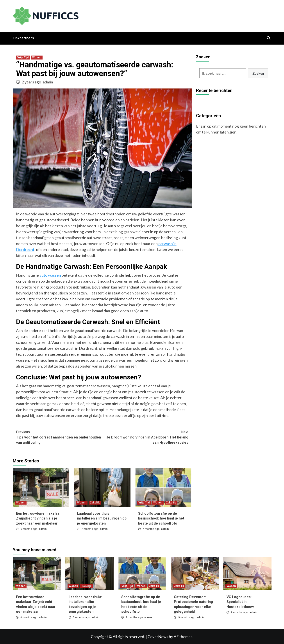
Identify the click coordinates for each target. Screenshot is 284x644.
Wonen (37, 58)
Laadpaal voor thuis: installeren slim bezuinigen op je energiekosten (102, 518)
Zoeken (203, 57)
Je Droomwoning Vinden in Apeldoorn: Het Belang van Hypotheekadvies (145, 437)
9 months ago (187, 617)
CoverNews (158, 637)
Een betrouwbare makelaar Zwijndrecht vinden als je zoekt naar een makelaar (38, 518)
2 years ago (32, 82)
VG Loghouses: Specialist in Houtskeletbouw (240, 602)
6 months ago (29, 529)
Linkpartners (23, 38)
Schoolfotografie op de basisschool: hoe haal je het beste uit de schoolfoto (161, 518)
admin (48, 82)
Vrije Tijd (23, 58)
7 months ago (90, 529)
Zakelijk (95, 503)
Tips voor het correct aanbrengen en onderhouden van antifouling (59, 437)
